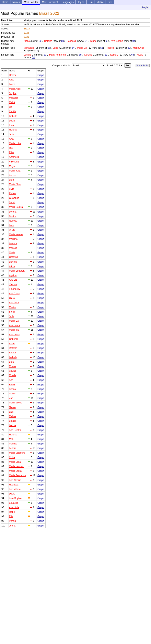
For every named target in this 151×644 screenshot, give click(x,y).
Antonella (14, 157)
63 (133, 55)
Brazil (27, 29)
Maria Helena (16, 234)
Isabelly (114, 55)
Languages (68, 2)
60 (40, 41)
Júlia (12, 134)
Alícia (12, 266)
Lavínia (13, 262)
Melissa (13, 248)
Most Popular (31, 2)
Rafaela (13, 348)
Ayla (11, 139)
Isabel (12, 512)
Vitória (12, 353)
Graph (41, 75)
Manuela (14, 98)
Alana (27, 41)
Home (5, 2)
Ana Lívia (14, 507)
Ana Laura (14, 325)
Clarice (13, 371)
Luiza (12, 121)
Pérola (12, 521)
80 (62, 41)
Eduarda (13, 503)
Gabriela (13, 339)
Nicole (140, 55)
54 (73, 48)
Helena (13, 75)
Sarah (12, 203)
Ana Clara (14, 294)
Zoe (11, 398)
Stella (12, 312)
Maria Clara (15, 184)
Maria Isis (29, 48)
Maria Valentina (17, 453)
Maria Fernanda (58, 55)
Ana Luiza (14, 335)
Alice (12, 80)
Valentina (14, 162)
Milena (12, 366)
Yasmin (13, 285)
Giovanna (14, 198)
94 (134, 41)
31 (106, 55)
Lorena (88, 55)
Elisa (12, 152)
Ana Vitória (15, 489)
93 (107, 41)
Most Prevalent (50, 2)
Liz (11, 107)
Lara (11, 180)
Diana (93, 41)
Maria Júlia (15, 171)
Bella (12, 362)
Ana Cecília (15, 480)
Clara (12, 298)
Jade (55, 48)
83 (45, 55)
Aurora (13, 175)
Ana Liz (13, 280)
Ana (11, 380)
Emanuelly (15, 289)
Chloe (12, 457)
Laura (12, 84)
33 (129, 48)
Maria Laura (15, 471)
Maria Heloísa (16, 466)
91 (86, 41)
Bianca (13, 421)
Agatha (13, 275)
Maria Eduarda (17, 271)
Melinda (13, 444)
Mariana (13, 239)
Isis (11, 148)
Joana (12, 526)
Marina (13, 307)
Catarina (13, 257)
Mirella (12, 375)
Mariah (13, 394)
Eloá (11, 125)
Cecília (13, 111)
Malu (12, 439)
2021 (26, 37)
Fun (91, 2)
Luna (12, 225)
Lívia (12, 189)
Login (145, 7)
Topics (81, 2)
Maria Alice (139, 48)
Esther (12, 193)
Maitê (12, 102)
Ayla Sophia (117, 41)
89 (80, 55)
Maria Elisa (15, 462)
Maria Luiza (15, 143)
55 (102, 48)
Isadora (13, 244)
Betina (12, 389)
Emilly (12, 385)
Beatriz (13, 216)
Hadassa (71, 41)
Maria (12, 253)
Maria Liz (82, 48)
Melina (12, 416)
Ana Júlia (14, 303)
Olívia (12, 230)
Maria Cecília (16, 207)
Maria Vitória (16, 403)
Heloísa (13, 130)
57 (49, 48)
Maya (12, 166)
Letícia (27, 55)
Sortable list (142, 66)
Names (16, 2)
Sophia (13, 93)
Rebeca (110, 48)
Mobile (100, 2)
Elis (11, 516)
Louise (12, 425)
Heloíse (48, 41)
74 (33, 57)
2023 (26, 33)
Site (110, 2)
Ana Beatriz (15, 430)
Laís (11, 412)
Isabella (13, 116)
